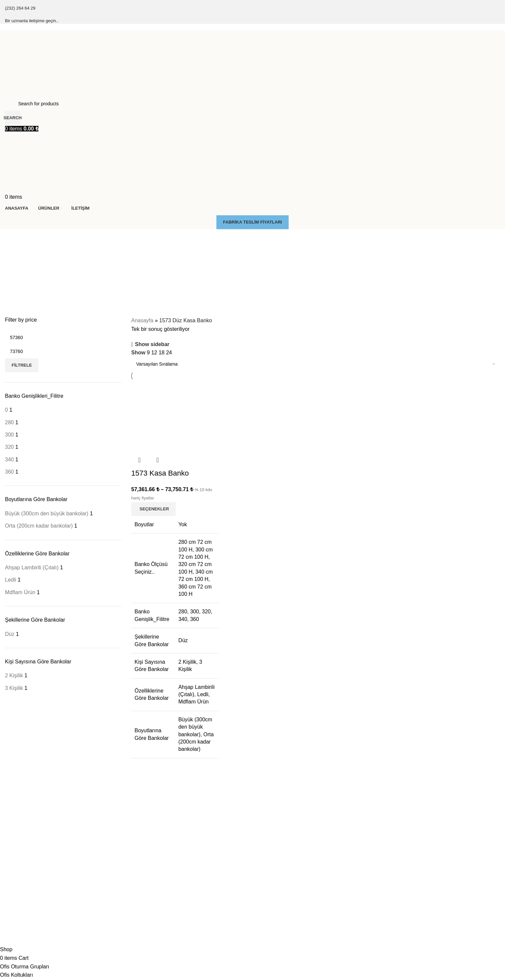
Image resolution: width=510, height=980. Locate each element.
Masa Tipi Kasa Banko (279, 871)
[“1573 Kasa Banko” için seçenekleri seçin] (153, 509)
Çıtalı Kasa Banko (24, 826)
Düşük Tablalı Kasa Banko (283, 838)
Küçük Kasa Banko (401, 826)
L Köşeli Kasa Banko (403, 849)
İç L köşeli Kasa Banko (405, 860)
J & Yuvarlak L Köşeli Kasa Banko (416, 871)
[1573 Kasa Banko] (175, 416)
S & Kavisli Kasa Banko (406, 894)
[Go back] (13, 237)
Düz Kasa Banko (399, 838)
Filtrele (22, 365)
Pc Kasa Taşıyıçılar (150, 838)
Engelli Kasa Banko (276, 849)
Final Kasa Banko (23, 838)
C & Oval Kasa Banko (404, 883)
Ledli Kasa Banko (274, 860)
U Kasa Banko (396, 917)
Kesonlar (140, 826)
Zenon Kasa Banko (25, 871)
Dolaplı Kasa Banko (276, 826)
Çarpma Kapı (144, 849)
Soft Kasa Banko (22, 860)
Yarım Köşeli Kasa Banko (408, 905)
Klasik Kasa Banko (24, 849)
